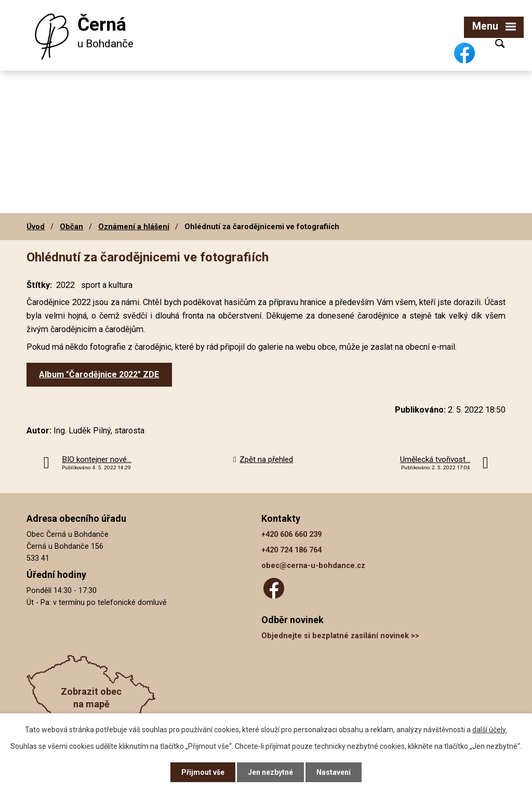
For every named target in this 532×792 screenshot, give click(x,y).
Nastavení (334, 772)
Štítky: (39, 285)
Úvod (36, 227)
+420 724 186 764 (291, 550)
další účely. (490, 730)
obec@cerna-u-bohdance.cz (313, 566)
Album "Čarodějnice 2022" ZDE (99, 374)
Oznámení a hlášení (134, 227)
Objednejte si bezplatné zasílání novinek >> (340, 636)
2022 (65, 285)
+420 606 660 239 (291, 534)
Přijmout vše (203, 772)
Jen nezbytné (270, 772)
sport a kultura (107, 285)
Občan (71, 227)
